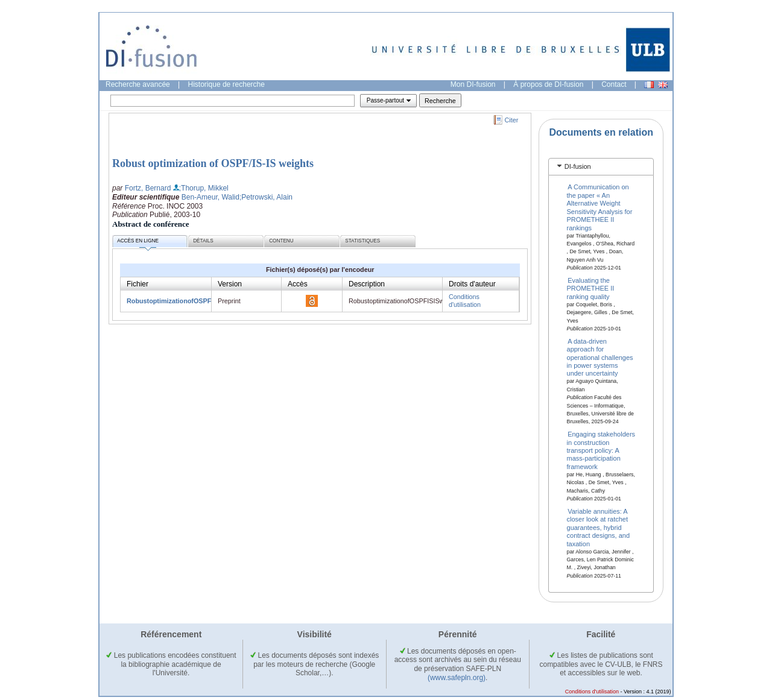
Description (367, 284)
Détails (203, 241)
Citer (512, 120)
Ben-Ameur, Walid (210, 197)
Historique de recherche (226, 84)
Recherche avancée (138, 84)
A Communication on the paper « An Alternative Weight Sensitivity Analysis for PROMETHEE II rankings (600, 207)
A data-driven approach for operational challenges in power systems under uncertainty (600, 357)
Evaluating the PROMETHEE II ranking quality (591, 289)
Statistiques (362, 241)
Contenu (281, 241)
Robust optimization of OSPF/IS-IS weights (213, 163)
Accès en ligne (138, 243)
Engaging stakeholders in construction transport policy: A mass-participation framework (601, 450)
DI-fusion (578, 166)
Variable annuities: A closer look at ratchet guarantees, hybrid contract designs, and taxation (599, 528)
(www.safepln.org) (457, 678)
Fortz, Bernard (148, 188)
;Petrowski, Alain (266, 197)
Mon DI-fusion (473, 84)
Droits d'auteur (472, 284)
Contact (614, 84)
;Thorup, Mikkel (204, 188)
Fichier (138, 284)
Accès (298, 284)
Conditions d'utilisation (465, 301)
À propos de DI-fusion (548, 84)
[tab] (601, 167)
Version (230, 284)
